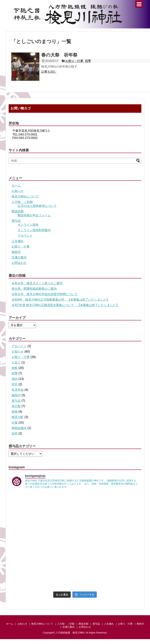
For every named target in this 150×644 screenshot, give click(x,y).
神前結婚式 (19, 428)
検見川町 (18, 417)
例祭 (15, 368)
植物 (15, 412)
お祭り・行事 (74, 61)
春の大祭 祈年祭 (59, 55)
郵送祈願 (18, 211)
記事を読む (49, 72)
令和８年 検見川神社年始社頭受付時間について (45, 294)
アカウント (25, 236)
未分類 (16, 406)
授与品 (16, 221)
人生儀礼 (18, 241)
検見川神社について (25, 196)
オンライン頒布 (28, 225)
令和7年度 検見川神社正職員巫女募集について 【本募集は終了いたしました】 (65, 305)
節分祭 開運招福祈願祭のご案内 (34, 289)
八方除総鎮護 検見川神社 (70, 633)
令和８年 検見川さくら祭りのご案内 (37, 283)
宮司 (15, 384)
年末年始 (18, 390)
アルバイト (19, 346)
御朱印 (16, 252)
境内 (15, 379)
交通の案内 (19, 257)
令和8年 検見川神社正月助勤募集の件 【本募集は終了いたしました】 (60, 300)
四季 (88, 61)
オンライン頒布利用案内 (34, 230)
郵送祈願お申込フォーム (34, 215)
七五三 (16, 362)
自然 (15, 433)
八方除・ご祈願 (22, 202)
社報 (15, 423)
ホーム (16, 186)
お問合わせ (19, 263)
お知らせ (18, 191)
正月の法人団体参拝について (37, 206)
